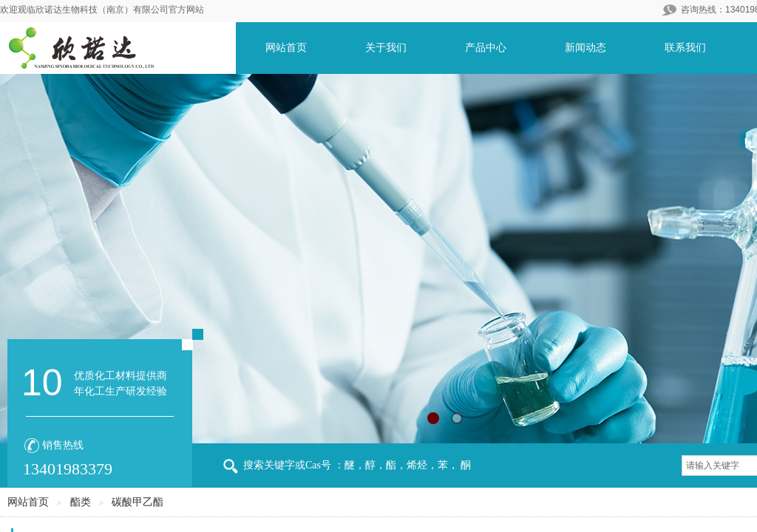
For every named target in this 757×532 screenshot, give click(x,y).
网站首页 (286, 48)
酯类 (81, 502)
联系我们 (685, 48)
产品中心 (486, 48)
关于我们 (386, 48)
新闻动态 (585, 48)
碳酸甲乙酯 (138, 502)
